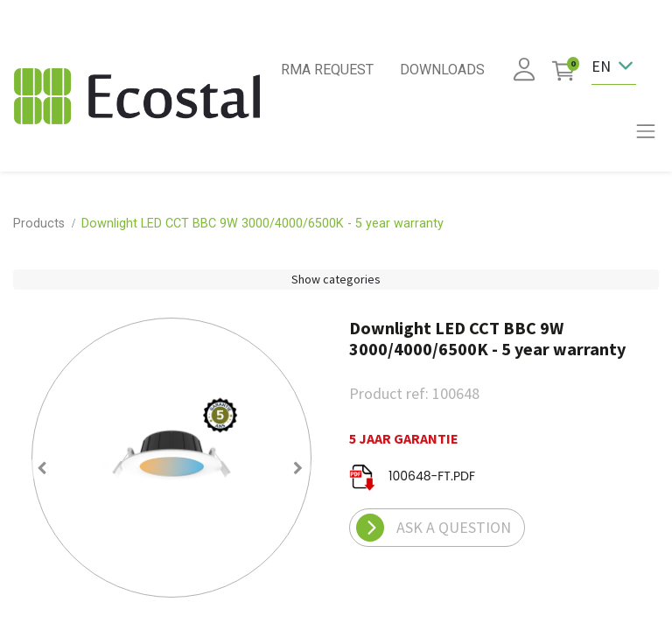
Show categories (336, 279)
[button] (43, 468)
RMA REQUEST (327, 70)
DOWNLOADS (442, 70)
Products (39, 224)
